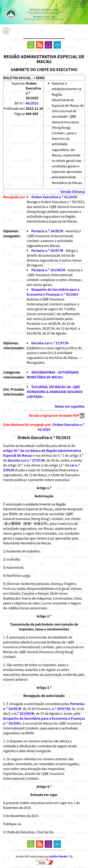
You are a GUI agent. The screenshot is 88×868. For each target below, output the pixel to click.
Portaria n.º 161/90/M (48, 270)
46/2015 (32, 103)
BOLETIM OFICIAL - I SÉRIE (24, 78)
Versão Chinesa (73, 192)
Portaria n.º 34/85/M (47, 231)
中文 (79, 5)
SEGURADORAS (43, 372)
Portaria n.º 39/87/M (47, 250)
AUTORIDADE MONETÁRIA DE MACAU (53, 375)
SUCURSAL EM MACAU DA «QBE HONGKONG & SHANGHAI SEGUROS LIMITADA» (55, 392)
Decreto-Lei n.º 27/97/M (50, 343)
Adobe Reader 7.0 (61, 856)
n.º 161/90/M (24, 713)
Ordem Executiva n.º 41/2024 (54, 197)
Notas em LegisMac (70, 406)
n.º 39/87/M (61, 709)
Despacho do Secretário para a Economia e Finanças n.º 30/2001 (53, 292)
